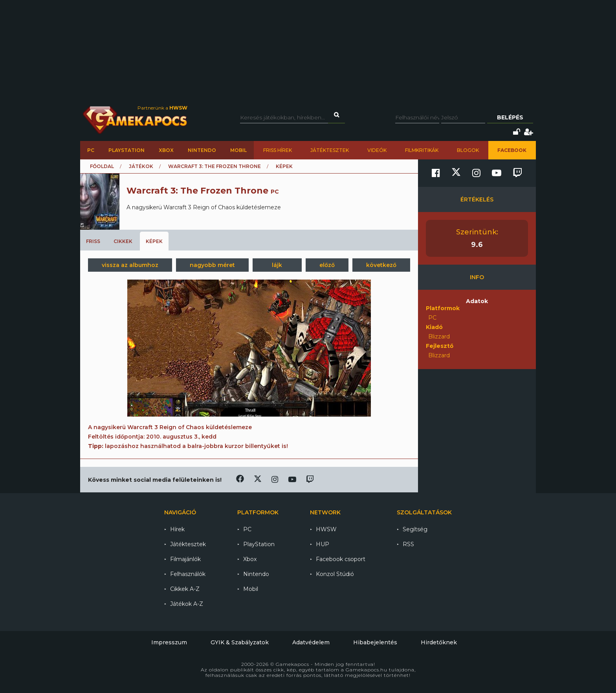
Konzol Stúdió (335, 574)
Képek (154, 241)
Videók (377, 150)
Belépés (510, 117)
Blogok (468, 150)
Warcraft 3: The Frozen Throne (214, 166)
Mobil (238, 150)
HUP (323, 544)
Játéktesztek (330, 150)
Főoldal (102, 166)
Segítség (415, 529)
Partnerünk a (162, 108)
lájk (277, 265)
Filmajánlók (185, 559)
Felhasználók (188, 574)
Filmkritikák (422, 150)
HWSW (326, 529)
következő (381, 265)
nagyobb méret (212, 265)
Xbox (166, 150)
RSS (408, 544)
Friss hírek (278, 150)
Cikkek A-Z (185, 589)
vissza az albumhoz (130, 265)
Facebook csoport (341, 559)
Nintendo (202, 150)
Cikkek (123, 241)
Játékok (141, 166)
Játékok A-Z (187, 604)
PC (91, 150)
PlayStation (126, 150)
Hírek (177, 529)
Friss (93, 241)
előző (327, 265)
